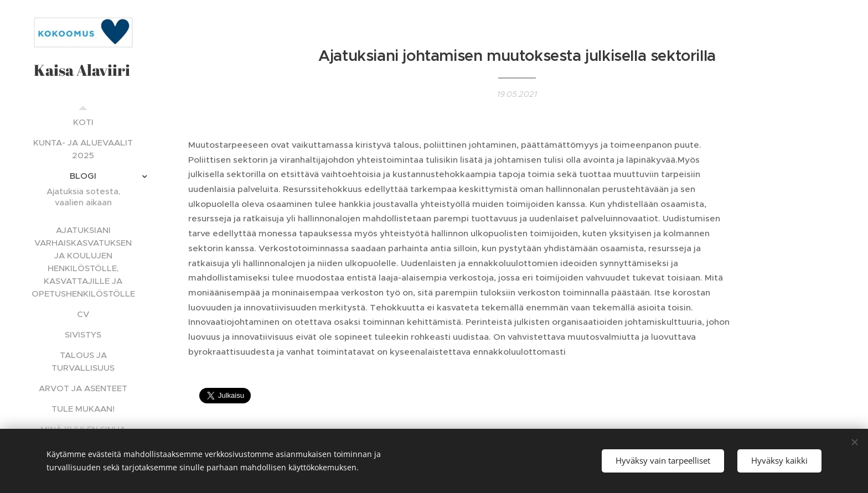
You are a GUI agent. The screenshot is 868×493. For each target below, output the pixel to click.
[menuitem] (83, 122)
